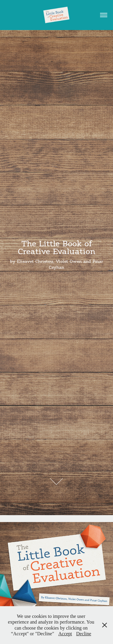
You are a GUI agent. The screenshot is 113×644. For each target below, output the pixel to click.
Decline (84, 634)
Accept (65, 634)
